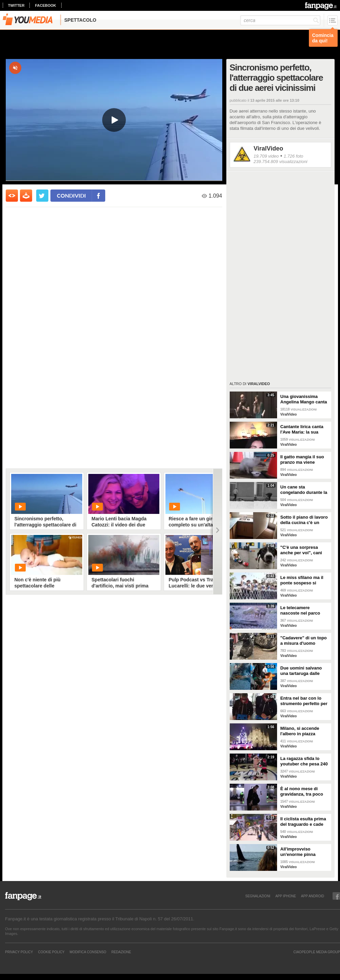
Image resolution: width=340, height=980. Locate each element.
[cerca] (280, 20)
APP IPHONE (286, 896)
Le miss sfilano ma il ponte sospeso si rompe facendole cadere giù (302, 580)
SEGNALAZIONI (258, 896)
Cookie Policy (51, 952)
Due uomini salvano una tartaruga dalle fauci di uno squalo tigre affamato (301, 671)
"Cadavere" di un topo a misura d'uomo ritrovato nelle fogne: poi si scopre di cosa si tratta (305, 641)
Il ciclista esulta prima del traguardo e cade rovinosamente (303, 822)
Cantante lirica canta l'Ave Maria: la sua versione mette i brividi (304, 429)
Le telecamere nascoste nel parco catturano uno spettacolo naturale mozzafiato (301, 611)
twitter (16, 5)
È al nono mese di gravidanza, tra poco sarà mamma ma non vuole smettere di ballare (302, 792)
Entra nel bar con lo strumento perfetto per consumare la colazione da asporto (304, 701)
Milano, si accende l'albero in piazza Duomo (300, 731)
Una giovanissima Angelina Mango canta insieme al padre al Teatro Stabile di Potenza (304, 399)
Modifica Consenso (88, 952)
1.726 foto (293, 156)
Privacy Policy (19, 952)
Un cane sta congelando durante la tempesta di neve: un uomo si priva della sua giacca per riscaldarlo (305, 490)
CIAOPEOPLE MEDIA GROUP (317, 952)
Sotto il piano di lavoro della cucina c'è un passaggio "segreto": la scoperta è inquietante (304, 520)
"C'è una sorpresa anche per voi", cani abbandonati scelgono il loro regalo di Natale (304, 550)
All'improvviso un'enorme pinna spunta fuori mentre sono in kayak (301, 852)
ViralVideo (268, 148)
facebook (45, 5)
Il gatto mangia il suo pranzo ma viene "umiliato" (302, 460)
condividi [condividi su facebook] (71, 195)
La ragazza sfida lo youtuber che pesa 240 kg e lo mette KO (304, 761)
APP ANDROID (313, 896)
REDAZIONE (121, 952)
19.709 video (266, 156)
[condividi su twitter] (42, 196)
